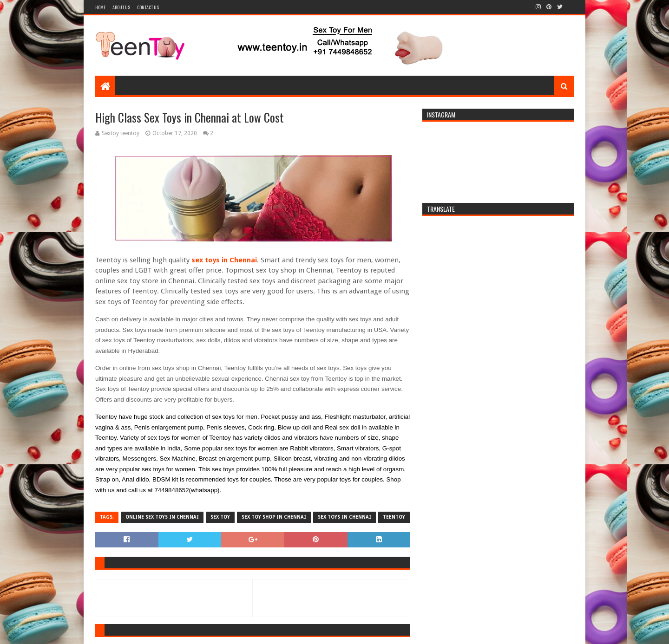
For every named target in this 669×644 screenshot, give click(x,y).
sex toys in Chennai (224, 260)
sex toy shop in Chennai (274, 517)
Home (100, 7)
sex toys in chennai (344, 517)
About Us (121, 7)
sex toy (220, 517)
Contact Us (148, 7)
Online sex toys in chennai (162, 517)
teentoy (394, 517)
